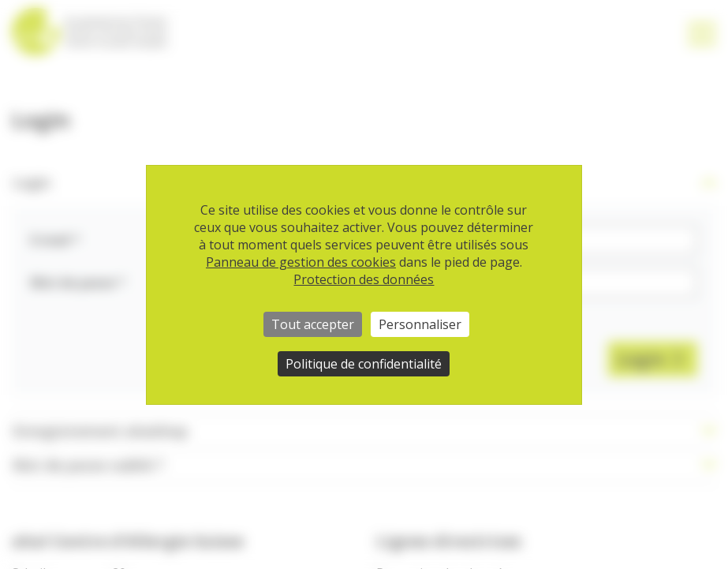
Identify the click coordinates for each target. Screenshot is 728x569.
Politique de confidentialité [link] (364, 364)
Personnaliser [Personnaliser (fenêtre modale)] (420, 324)
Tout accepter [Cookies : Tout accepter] (313, 324)
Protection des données (364, 279)
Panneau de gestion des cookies (301, 262)
